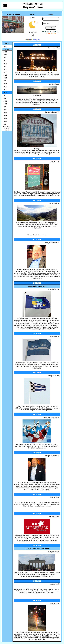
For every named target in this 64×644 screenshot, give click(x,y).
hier (51, 154)
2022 (5, 61)
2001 (5, 121)
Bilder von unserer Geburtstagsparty (30, 503)
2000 (5, 124)
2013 (5, 87)
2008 (5, 101)
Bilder (37, 103)
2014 (5, 84)
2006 (5, 107)
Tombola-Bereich (44, 541)
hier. (43, 76)
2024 (5, 55)
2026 (5, 47)
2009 (5, 98)
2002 (5, 118)
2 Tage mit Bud (45, 490)
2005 (5, 110)
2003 (5, 115)
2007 (5, 104)
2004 (5, 113)
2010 (5, 95)
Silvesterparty (52, 638)
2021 (5, 63)
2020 (5, 66)
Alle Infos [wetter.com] (36, 40)
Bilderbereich (41, 448)
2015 (5, 81)
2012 (5, 89)
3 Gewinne (29, 593)
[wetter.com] (29, 40)
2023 (5, 58)
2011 (5, 92)
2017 (5, 75)
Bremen (33, 17)
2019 (5, 69)
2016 (5, 78)
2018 (5, 72)
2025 (5, 52)
